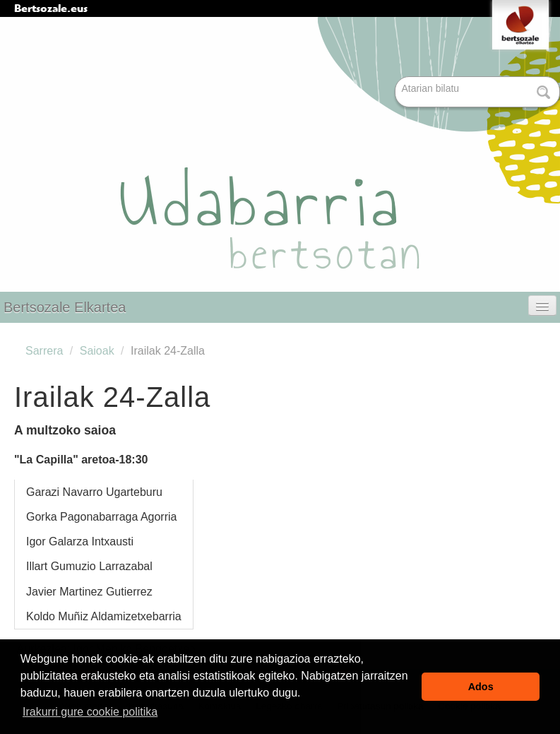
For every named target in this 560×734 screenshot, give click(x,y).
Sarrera (44, 351)
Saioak (97, 351)
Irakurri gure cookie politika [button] (90, 712)
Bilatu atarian (397, 77)
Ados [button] (481, 687)
